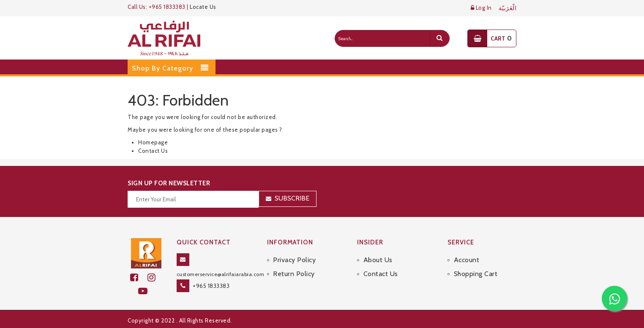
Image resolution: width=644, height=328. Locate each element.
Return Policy (294, 274)
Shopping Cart (476, 274)
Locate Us (203, 7)
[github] (155, 278)
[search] (439, 38)
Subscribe (292, 198)
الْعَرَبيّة (508, 8)
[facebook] (139, 278)
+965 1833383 (211, 286)
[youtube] (146, 291)
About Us (378, 260)
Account (467, 260)
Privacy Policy (294, 260)
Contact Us (153, 151)
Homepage (153, 142)
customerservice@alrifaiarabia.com (221, 274)
